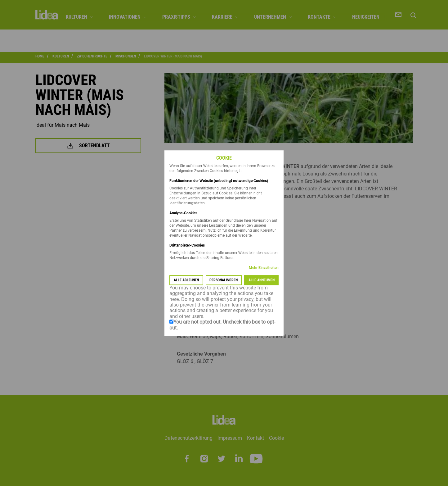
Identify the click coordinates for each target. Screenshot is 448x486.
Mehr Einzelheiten (264, 268)
